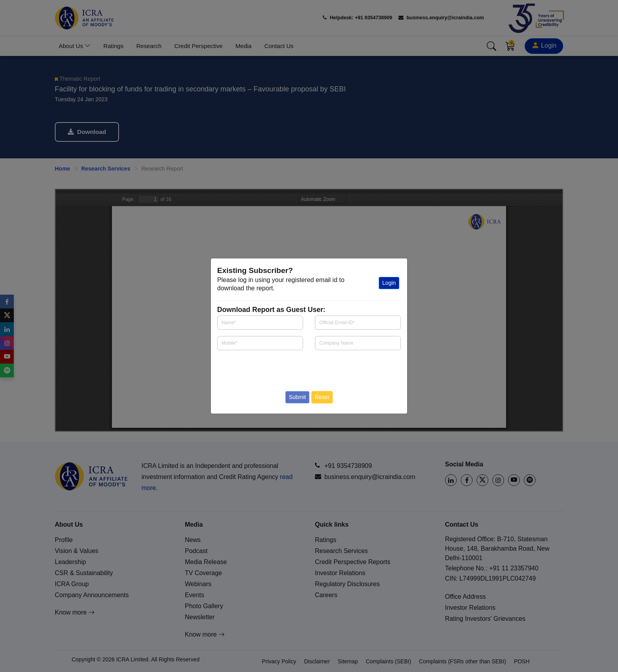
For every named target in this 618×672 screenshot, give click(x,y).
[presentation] (264, 368)
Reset (322, 397)
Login (389, 283)
